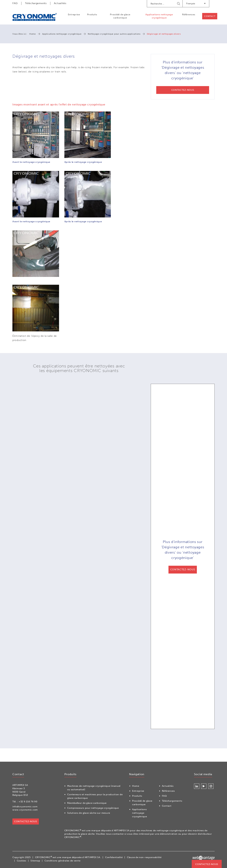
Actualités (60, 3)
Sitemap (35, 861)
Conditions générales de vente (62, 861)
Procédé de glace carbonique (120, 16)
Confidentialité (114, 857)
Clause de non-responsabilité (144, 857)
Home (33, 34)
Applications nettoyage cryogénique (159, 16)
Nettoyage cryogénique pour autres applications (114, 34)
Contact (210, 16)
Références (189, 14)
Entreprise (74, 14)
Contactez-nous (207, 864)
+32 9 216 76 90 (28, 802)
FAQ (15, 3)
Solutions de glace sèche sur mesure (89, 813)
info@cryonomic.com (25, 806)
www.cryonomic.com (25, 810)
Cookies (22, 861)
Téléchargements (36, 3)
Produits (92, 14)
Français (196, 3)
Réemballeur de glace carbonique (87, 803)
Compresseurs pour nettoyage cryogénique (93, 808)
